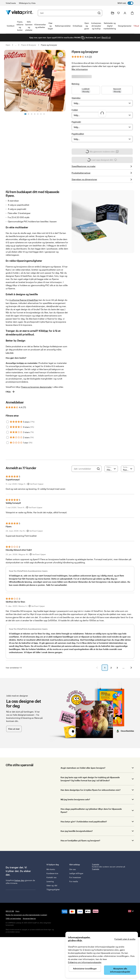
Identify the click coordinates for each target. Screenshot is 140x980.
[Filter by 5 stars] (8, 429)
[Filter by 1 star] (8, 450)
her (46, 338)
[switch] (128, 3)
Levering (50, 891)
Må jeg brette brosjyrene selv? (75, 811)
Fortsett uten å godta (125, 939)
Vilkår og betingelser (13, 944)
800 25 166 (10, 936)
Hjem (8, 45)
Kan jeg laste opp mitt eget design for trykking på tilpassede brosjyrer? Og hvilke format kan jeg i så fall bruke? (90, 790)
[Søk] (99, 13)
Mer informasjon (80, 69)
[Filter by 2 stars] (8, 445)
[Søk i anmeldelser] (85, 476)
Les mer (10, 360)
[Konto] (125, 13)
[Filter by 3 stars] (8, 439)
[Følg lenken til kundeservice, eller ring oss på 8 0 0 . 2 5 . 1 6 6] (106, 13)
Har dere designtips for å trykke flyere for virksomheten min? (91, 801)
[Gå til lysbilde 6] (41, 114)
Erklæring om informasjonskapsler (85, 962)
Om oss (73, 879)
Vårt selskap (79, 876)
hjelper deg (19, 892)
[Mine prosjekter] (113, 13)
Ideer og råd (52, 895)
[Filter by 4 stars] (8, 434)
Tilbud (136, 26)
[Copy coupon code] (83, 38)
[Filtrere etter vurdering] (111, 476)
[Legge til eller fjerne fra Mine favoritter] (61, 55)
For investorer (75, 890)
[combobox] (68, 13)
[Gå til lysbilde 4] (35, 114)
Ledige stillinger (73, 885)
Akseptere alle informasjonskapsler (120, 970)
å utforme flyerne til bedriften (24, 307)
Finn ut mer (14, 740)
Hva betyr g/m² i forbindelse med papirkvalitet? (84, 833)
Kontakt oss (51, 887)
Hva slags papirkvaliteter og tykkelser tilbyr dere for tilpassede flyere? (91, 822)
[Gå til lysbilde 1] (25, 114)
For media (74, 894)
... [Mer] (16, 45)
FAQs (10, 399)
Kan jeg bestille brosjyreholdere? (77, 842)
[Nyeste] (128, 476)
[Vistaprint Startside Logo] (19, 13)
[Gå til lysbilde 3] (32, 114)
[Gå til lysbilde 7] (44, 114)
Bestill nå (106, 37)
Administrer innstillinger (85, 968)
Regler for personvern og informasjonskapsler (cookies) (26, 940)
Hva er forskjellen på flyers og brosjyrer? (80, 852)
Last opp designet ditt (102, 168)
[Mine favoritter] (119, 13)
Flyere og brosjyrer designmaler (36, 394)
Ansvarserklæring (29, 944)
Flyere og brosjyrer (49, 45)
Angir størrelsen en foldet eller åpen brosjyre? (83, 779)
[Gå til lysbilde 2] (28, 114)
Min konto (51, 879)
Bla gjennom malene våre (102, 159)
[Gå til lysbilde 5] (38, 114)
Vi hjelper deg (56, 876)
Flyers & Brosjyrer (29, 45)
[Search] (98, 476)
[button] (53, 679)
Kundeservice (52, 883)
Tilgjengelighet (53, 899)
